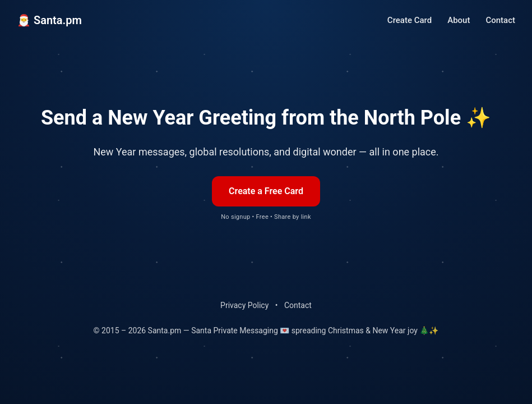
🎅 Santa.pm (49, 20)
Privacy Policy (244, 305)
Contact (500, 20)
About (459, 20)
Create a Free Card (266, 191)
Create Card (410, 20)
